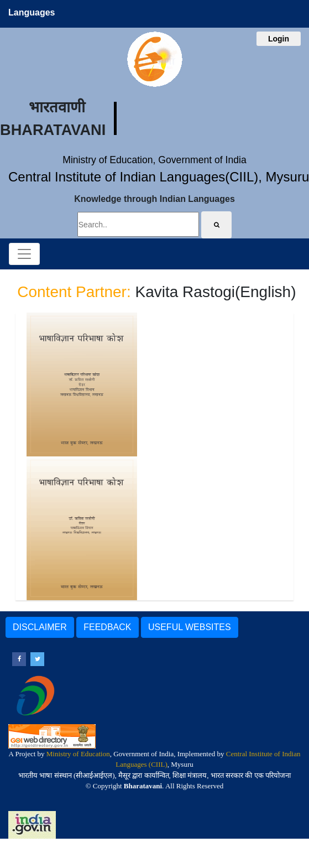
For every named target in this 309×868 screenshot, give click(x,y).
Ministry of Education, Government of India (154, 160)
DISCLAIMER (40, 627)
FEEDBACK (107, 627)
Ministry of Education (78, 754)
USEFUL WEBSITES (190, 627)
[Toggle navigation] (24, 254)
